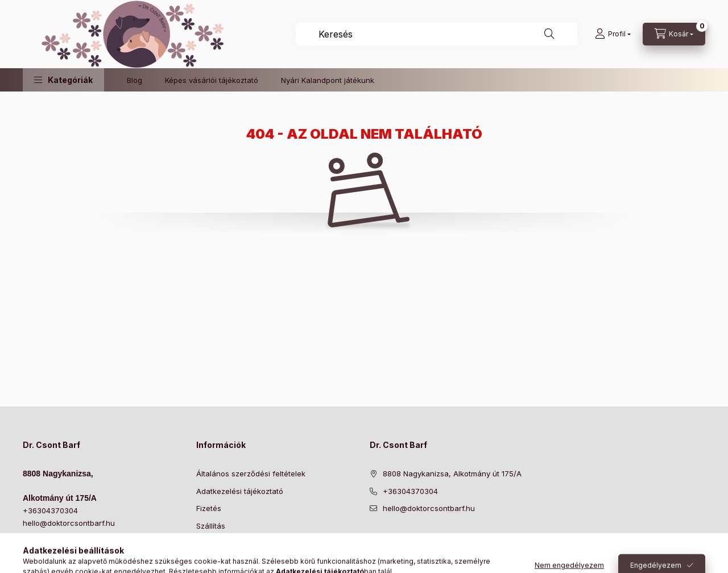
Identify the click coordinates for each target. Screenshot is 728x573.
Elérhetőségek (222, 543)
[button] (63, 80)
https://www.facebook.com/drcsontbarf (373, 537)
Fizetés (209, 508)
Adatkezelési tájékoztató (240, 491)
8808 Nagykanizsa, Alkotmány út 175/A (452, 474)
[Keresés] (549, 34)
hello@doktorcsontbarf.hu (69, 523)
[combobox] (437, 34)
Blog (135, 80)
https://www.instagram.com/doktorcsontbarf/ (396, 537)
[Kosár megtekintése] (674, 34)
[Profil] (613, 34)
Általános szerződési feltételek (251, 474)
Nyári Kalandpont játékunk (328, 80)
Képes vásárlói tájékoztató (212, 80)
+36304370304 (50, 510)
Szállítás (211, 526)
